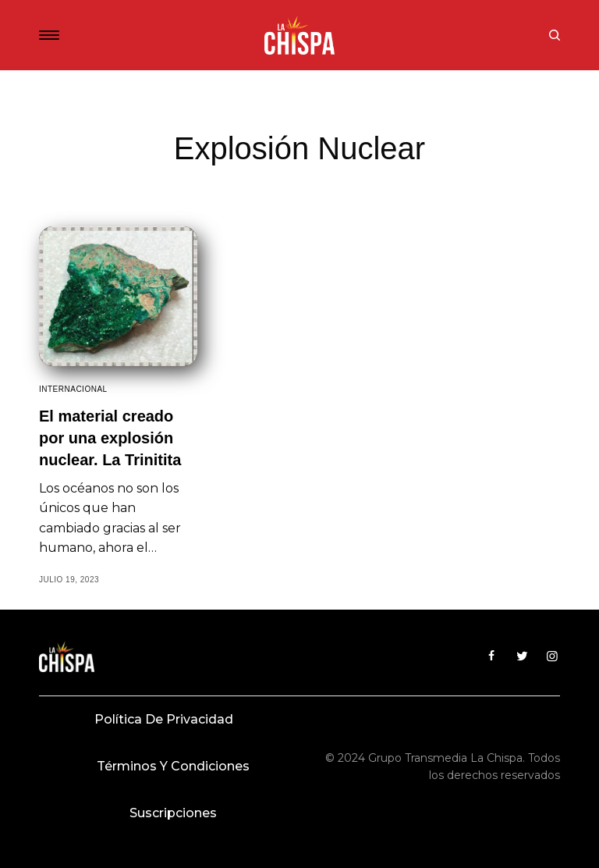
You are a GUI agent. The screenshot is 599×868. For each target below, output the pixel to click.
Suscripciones (173, 813)
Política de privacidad (164, 719)
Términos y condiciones (173, 766)
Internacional (73, 389)
